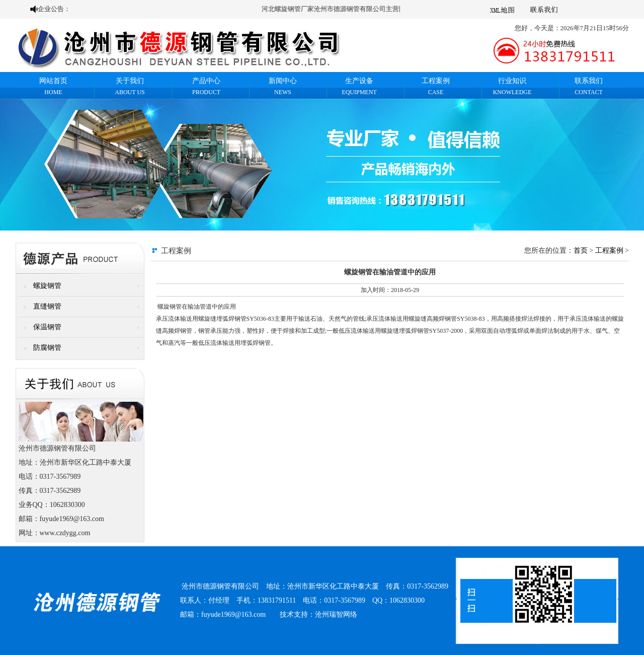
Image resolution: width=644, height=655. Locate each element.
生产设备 (359, 81)
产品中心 (206, 81)
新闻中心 (283, 81)
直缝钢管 (47, 306)
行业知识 (512, 81)
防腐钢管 (47, 348)
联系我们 (589, 81)
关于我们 (130, 81)
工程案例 (436, 81)
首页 (581, 250)
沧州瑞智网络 (336, 614)
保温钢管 (47, 327)
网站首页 (53, 81)
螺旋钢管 (47, 286)
